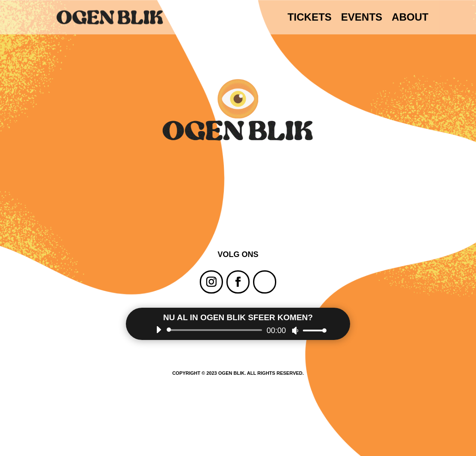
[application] (238, 330)
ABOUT (410, 18)
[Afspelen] (159, 330)
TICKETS (310, 18)
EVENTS (362, 18)
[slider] (216, 330)
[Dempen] (295, 331)
